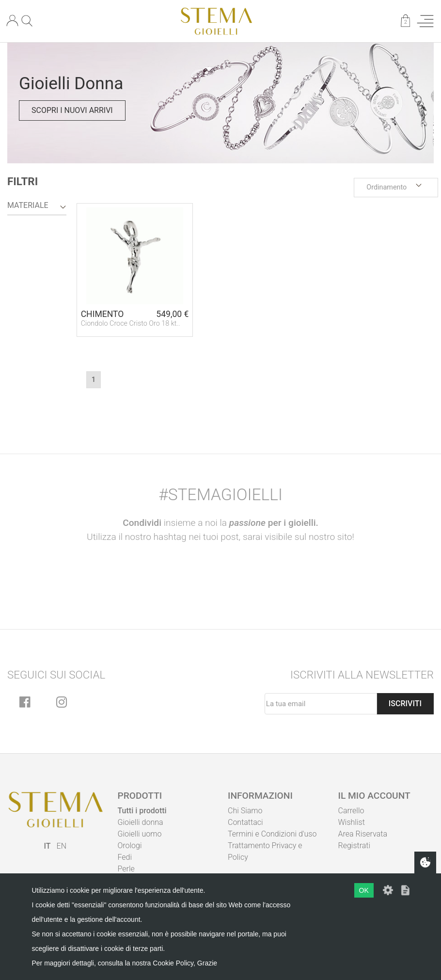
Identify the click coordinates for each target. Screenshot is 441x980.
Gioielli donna (141, 822)
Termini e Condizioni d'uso (272, 834)
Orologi (130, 846)
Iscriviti (405, 703)
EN (62, 846)
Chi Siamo (245, 811)
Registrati (354, 846)
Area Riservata (363, 834)
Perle (126, 869)
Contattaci (245, 822)
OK (364, 890)
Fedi (125, 857)
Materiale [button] (28, 205)
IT (47, 846)
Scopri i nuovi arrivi (72, 110)
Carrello (351, 811)
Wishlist (352, 822)
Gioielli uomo (140, 834)
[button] (396, 188)
